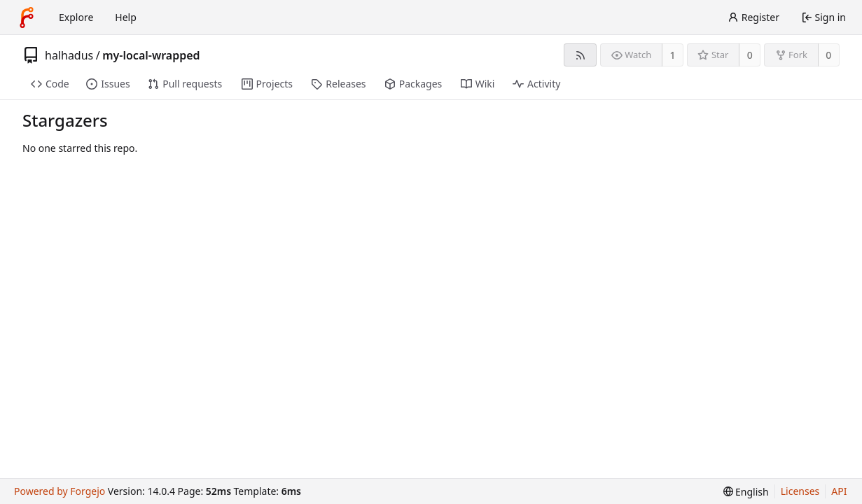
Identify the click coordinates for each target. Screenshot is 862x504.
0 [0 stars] (750, 55)
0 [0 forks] (828, 55)
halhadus (69, 55)
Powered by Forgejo (60, 491)
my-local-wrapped (151, 55)
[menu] (746, 492)
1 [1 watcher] (673, 55)
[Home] (27, 17)
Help (126, 17)
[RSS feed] (580, 55)
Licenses (800, 491)
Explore (76, 17)
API (839, 491)
